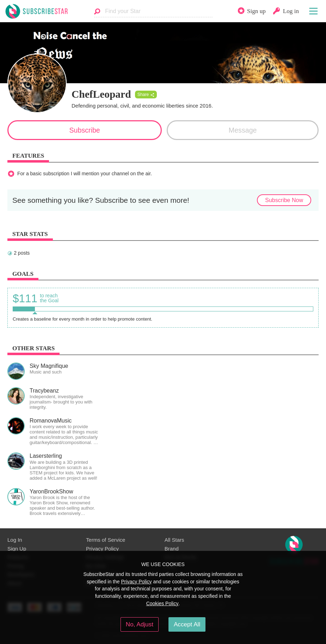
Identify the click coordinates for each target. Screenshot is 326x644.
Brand (172, 549)
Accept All (187, 624)
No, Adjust (140, 624)
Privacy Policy (102, 549)
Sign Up (17, 549)
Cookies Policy (162, 603)
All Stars (174, 540)
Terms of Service (106, 540)
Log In (15, 540)
